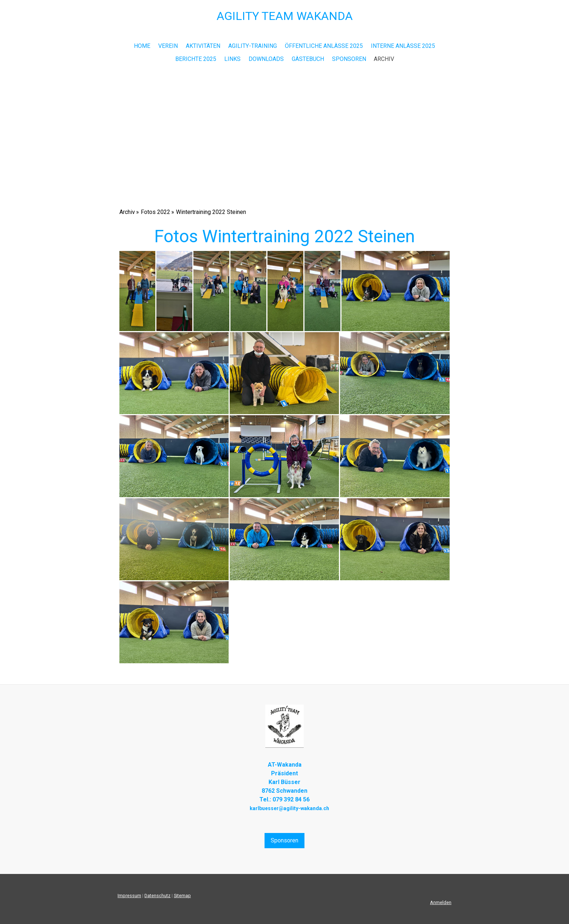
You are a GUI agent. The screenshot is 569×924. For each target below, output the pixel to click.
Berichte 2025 (196, 59)
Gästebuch (308, 59)
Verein (168, 46)
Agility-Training (253, 46)
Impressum (129, 896)
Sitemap (182, 896)
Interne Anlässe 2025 (403, 46)
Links (232, 59)
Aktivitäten (203, 46)
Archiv (384, 59)
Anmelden (441, 902)
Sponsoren (349, 59)
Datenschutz (157, 896)
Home (142, 46)
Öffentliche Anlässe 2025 (324, 46)
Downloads (266, 59)
